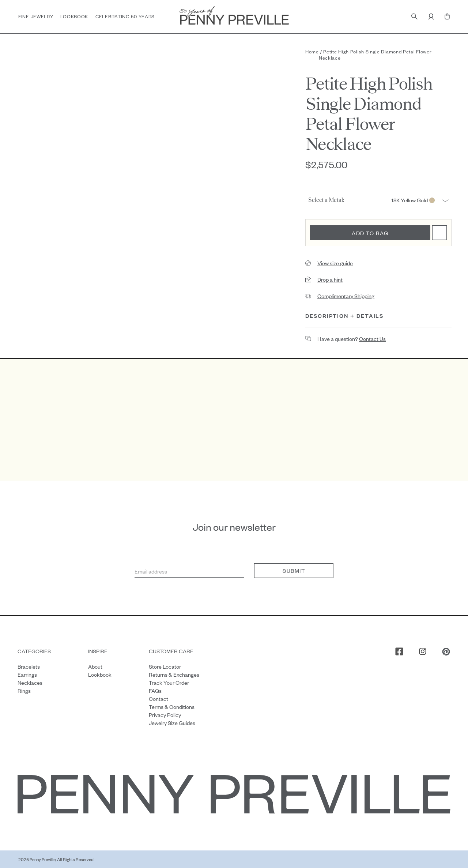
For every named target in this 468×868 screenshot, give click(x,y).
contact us (372, 339)
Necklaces (30, 682)
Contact (158, 698)
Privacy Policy (165, 714)
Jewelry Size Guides (172, 722)
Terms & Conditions (172, 706)
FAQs (155, 690)
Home (312, 51)
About (95, 666)
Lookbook (74, 16)
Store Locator (165, 666)
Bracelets (29, 666)
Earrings (27, 674)
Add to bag (370, 233)
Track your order (169, 682)
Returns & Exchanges (174, 674)
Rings (24, 690)
